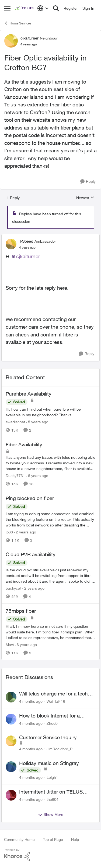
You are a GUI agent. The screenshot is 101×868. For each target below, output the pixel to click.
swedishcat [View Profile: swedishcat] (15, 422)
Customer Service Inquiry (48, 737)
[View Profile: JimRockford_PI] (11, 741)
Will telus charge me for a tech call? (53, 694)
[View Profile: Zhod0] (11, 719)
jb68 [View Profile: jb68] (9, 532)
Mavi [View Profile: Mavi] (10, 645)
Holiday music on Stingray (49, 763)
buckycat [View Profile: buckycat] (13, 588)
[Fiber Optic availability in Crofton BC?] (27, 248)
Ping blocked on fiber (30, 498)
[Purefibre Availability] (50, 412)
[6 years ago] (37, 476)
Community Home (19, 839)
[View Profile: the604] (11, 795)
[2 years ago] (25, 532)
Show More (51, 815)
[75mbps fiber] (50, 632)
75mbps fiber (21, 611)
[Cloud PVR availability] (50, 575)
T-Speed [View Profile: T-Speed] (26, 241)
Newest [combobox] (85, 198)
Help (75, 839)
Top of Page (53, 839)
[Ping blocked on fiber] (50, 519)
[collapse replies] (50, 237)
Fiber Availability (24, 444)
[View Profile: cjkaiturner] (11, 41)
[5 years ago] (37, 422)
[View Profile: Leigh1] (11, 767)
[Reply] (88, 182)
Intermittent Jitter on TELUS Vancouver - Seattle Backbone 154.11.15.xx (53, 792)
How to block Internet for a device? (49, 716)
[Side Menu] (7, 8)
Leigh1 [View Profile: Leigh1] (52, 777)
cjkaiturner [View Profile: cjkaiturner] (29, 38)
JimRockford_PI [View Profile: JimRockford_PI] (60, 749)
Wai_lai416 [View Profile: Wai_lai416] (56, 701)
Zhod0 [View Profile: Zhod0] (52, 723)
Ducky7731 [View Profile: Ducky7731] (15, 476)
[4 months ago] (31, 701)
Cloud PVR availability (31, 554)
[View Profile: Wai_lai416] (11, 697)
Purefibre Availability (29, 394)
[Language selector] (43, 8)
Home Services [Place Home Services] (18, 23)
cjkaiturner (28, 256)
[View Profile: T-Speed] (11, 244)
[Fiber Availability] (50, 463)
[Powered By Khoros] (50, 855)
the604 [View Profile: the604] (53, 799)
